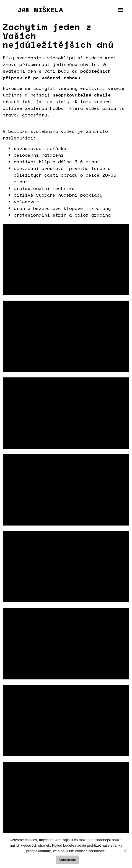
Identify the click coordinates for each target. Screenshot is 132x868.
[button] (121, 10)
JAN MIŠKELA (40, 10)
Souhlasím (68, 860)
